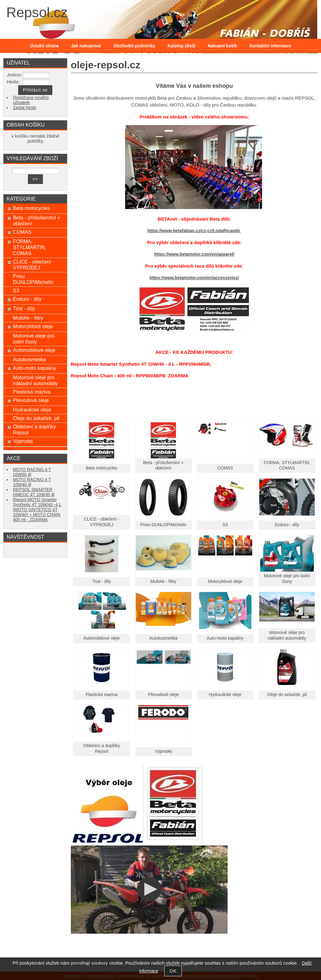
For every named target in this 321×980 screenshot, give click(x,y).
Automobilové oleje (102, 638)
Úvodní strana (44, 46)
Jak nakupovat (86, 46)
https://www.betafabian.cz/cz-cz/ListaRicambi (194, 231)
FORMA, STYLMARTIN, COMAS (29, 247)
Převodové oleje (163, 695)
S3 (225, 525)
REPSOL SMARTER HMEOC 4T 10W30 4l (34, 492)
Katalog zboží (182, 46)
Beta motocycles (102, 468)
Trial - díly (102, 582)
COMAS (225, 468)
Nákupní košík (222, 46)
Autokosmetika (163, 638)
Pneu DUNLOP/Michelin (163, 525)
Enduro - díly (287, 525)
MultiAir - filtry (163, 582)
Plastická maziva (102, 695)
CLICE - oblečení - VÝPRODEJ (34, 265)
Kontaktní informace (270, 46)
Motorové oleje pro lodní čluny (34, 339)
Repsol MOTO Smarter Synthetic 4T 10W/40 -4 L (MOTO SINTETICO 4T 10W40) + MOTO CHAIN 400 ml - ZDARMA (37, 510)
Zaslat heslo (24, 108)
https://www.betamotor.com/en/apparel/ (194, 254)
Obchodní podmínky (134, 46)
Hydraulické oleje (225, 695)
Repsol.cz (37, 12)
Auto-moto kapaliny (225, 638)
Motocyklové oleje (225, 582)
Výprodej (163, 751)
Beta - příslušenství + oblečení (37, 220)
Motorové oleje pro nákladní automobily (35, 380)
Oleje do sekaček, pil (287, 695)
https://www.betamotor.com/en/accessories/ (194, 278)
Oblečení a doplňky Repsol (34, 430)
